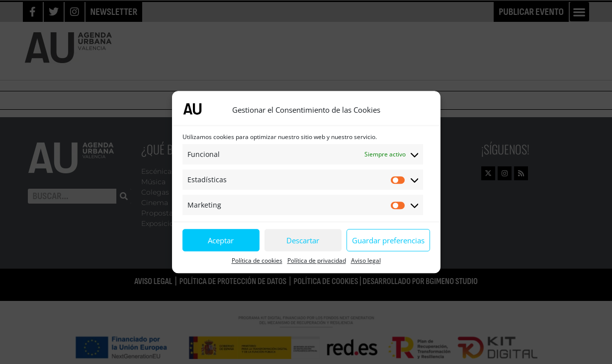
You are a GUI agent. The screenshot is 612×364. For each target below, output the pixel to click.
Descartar (303, 240)
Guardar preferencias (388, 240)
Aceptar (221, 240)
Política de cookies (257, 260)
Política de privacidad (317, 260)
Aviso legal (366, 260)
